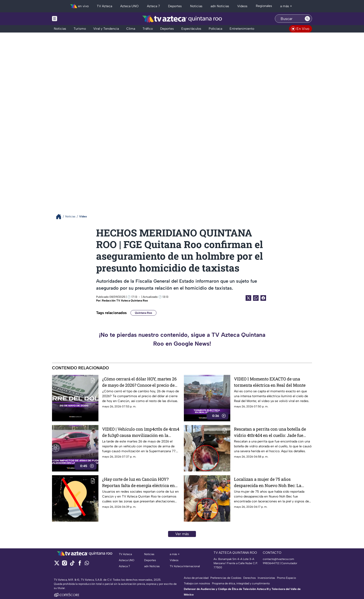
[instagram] (64, 565)
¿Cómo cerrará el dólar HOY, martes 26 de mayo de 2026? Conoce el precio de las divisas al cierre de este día (139, 382)
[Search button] (307, 19)
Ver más (182, 534)
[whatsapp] (87, 564)
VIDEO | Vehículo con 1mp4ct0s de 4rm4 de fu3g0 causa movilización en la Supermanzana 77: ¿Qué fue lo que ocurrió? (141, 432)
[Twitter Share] (248, 298)
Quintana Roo (143, 313)
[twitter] (57, 565)
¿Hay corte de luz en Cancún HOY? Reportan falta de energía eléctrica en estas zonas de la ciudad (138, 482)
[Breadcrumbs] (60, 217)
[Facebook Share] (263, 298)
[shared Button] (256, 298)
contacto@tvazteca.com (278, 559)
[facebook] (80, 565)
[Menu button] (71, 19)
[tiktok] (72, 565)
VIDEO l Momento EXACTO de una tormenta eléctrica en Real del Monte (270, 382)
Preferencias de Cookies (226, 578)
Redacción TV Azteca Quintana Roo (125, 301)
